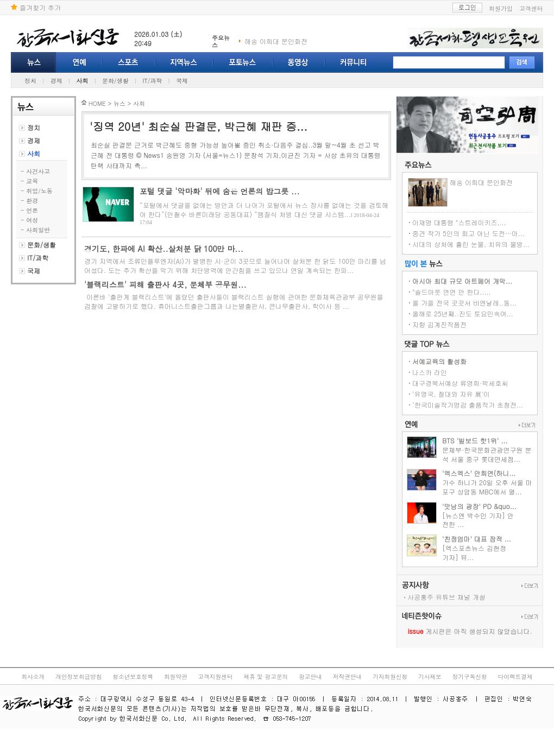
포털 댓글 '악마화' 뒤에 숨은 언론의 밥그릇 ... (220, 191)
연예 (79, 62)
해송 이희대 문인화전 (276, 41)
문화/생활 (115, 81)
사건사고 (38, 171)
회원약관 (176, 676)
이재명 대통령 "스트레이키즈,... (459, 222)
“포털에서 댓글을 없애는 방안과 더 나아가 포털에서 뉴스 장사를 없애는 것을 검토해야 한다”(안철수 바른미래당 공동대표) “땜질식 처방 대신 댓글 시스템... (264, 209)
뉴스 (33, 62)
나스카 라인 (430, 372)
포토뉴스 (243, 62)
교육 (32, 181)
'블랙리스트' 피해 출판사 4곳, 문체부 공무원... (165, 284)
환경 (32, 201)
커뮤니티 (353, 62)
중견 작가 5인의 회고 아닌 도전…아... (468, 233)
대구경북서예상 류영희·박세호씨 (460, 383)
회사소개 (33, 676)
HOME (97, 103)
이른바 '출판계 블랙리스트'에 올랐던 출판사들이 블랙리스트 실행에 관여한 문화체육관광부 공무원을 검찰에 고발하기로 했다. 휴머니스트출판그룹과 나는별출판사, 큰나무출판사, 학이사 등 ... (234, 301)
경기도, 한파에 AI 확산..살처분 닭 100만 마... (164, 249)
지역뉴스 (185, 62)
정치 (30, 81)
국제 (182, 81)
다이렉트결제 (515, 676)
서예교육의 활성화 (439, 361)
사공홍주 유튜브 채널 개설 (446, 597)
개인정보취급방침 (78, 676)
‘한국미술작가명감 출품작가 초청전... (468, 405)
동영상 (299, 62)
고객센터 (531, 8)
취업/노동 (39, 191)
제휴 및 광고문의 (266, 676)
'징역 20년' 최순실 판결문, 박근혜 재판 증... (199, 126)
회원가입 (501, 8)
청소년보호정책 (133, 676)
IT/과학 (152, 81)
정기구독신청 (470, 676)
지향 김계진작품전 (439, 324)
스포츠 (129, 62)
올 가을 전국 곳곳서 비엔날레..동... (464, 303)
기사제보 (430, 676)
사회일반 (38, 230)
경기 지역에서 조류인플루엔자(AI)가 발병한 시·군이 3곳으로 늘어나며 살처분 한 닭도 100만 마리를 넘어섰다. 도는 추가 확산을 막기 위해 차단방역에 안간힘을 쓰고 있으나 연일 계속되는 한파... (235, 265)
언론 (32, 210)
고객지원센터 (216, 676)
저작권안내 (347, 676)
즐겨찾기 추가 (36, 7)
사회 (82, 81)
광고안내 (310, 676)
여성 (32, 220)
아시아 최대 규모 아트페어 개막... (462, 281)
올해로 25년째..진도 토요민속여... (463, 313)
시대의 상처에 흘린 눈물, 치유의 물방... (471, 244)
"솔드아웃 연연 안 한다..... (452, 292)
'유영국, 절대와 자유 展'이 (451, 394)
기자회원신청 (390, 676)
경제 (56, 81)
